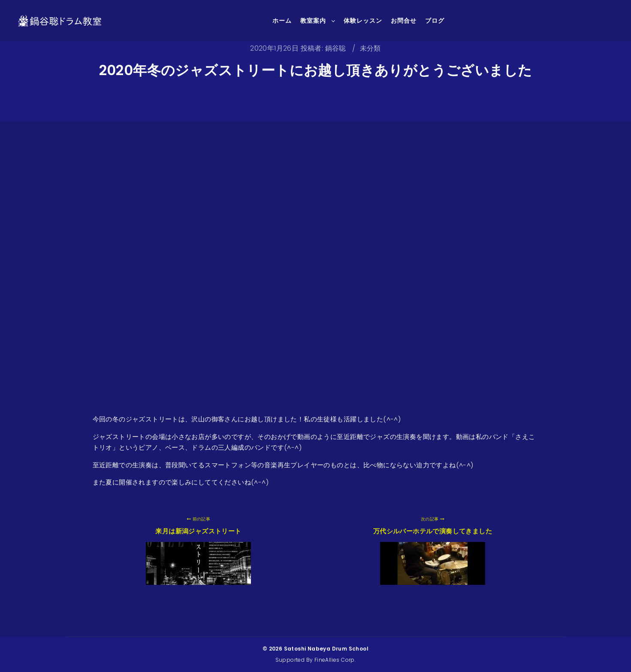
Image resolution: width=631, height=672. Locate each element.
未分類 (370, 48)
